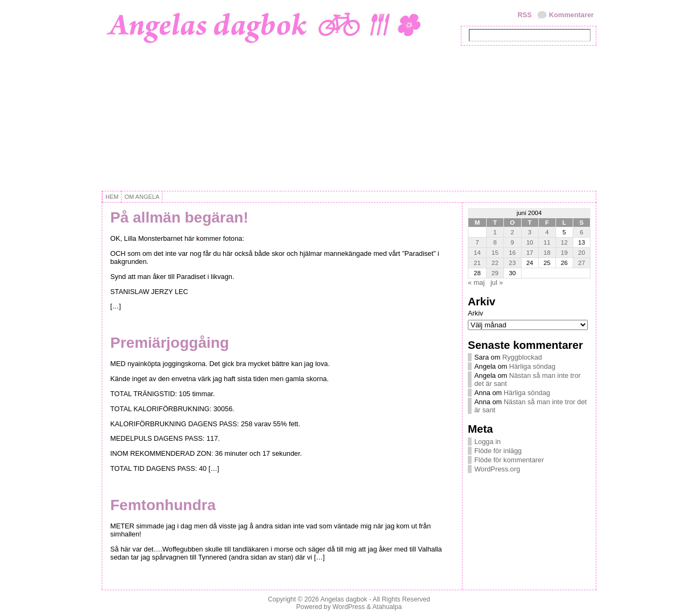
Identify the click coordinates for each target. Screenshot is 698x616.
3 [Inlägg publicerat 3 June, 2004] (530, 232)
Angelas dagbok (344, 599)
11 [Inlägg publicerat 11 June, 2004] (547, 242)
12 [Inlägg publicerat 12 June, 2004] (564, 242)
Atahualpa (387, 607)
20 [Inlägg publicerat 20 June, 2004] (582, 253)
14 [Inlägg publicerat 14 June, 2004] (477, 253)
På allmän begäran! (179, 217)
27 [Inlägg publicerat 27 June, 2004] (582, 263)
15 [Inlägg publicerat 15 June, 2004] (495, 253)
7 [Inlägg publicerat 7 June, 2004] (477, 242)
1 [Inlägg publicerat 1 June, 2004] (495, 232)
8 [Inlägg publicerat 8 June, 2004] (495, 242)
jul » (497, 282)
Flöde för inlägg (498, 451)
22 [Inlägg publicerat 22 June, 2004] (495, 263)
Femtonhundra (163, 505)
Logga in (487, 442)
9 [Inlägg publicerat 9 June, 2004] (512, 242)
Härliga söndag (532, 366)
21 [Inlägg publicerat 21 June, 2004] (477, 263)
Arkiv (475, 313)
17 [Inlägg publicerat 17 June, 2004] (530, 253)
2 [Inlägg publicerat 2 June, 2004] (512, 232)
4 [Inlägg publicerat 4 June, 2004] (547, 232)
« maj (476, 282)
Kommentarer (571, 15)
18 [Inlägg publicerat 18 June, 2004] (547, 253)
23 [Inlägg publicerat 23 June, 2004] (512, 263)
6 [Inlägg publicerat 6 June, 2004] (581, 232)
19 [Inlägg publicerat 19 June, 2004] (564, 253)
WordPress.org (497, 469)
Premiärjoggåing (170, 343)
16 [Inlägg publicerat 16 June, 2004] (512, 253)
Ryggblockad (522, 357)
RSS (524, 15)
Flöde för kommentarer (509, 460)
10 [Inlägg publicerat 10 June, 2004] (530, 242)
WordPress (348, 607)
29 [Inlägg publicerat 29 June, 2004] (495, 273)
